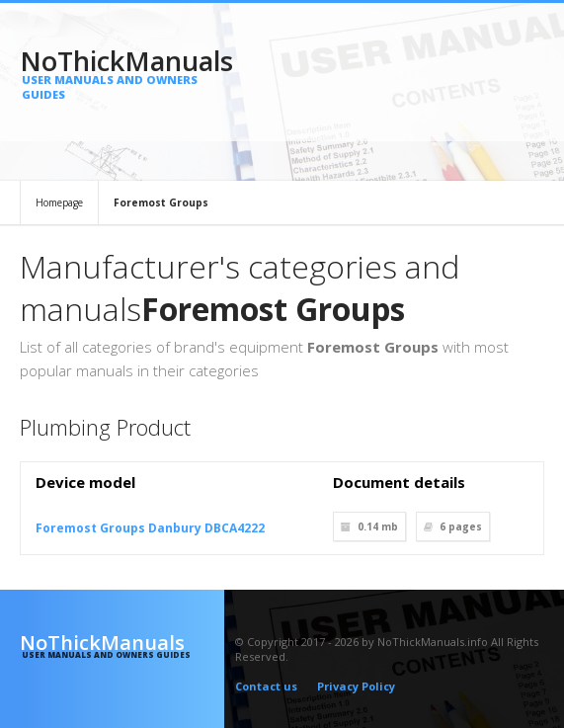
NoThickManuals (122, 72)
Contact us (266, 686)
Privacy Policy (356, 686)
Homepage (59, 202)
